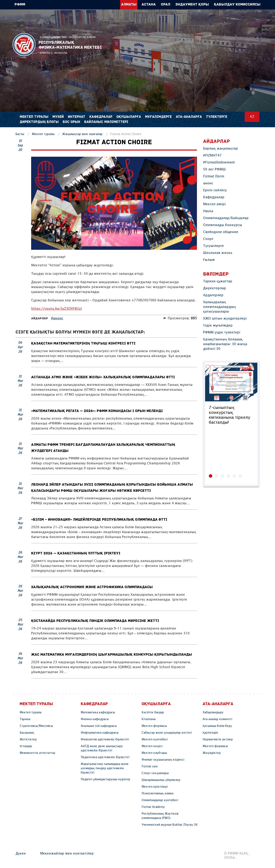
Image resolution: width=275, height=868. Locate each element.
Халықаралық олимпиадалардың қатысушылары (219, 307)
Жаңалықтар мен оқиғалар (82, 134)
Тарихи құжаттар (218, 281)
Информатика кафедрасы (100, 733)
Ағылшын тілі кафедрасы (99, 726)
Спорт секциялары (155, 773)
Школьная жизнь (218, 253)
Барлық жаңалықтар (220, 149)
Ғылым (209, 260)
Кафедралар (214, 197)
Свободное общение (221, 232)
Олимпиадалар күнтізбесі (160, 800)
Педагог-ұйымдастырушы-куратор (105, 779)
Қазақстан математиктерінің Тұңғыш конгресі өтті (83, 344)
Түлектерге (217, 117)
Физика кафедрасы (95, 719)
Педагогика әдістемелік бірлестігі (105, 757)
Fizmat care (150, 767)
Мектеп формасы (154, 726)
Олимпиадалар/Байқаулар (226, 218)
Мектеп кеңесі (152, 746)
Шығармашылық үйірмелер (161, 780)
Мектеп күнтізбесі (155, 740)
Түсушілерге (213, 246)
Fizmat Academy (153, 807)
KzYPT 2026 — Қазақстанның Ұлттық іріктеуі (76, 553)
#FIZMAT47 (212, 156)
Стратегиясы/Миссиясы (36, 726)
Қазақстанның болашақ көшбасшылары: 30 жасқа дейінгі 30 (225, 344)
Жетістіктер (28, 740)
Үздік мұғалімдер (218, 326)
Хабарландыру (213, 713)
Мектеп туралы (43, 134)
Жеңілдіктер (212, 753)
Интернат (77, 117)
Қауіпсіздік (210, 733)
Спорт (208, 239)
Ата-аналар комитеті (217, 719)
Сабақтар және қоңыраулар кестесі (167, 733)
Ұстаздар (26, 746)
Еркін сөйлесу (215, 190)
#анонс (57, 318)
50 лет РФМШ (214, 169)
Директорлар (215, 288)
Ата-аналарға (189, 117)
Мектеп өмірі (214, 204)
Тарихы (25, 719)
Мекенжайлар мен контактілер (67, 854)
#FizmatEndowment (219, 163)
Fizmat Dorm (214, 176)
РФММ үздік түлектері (222, 333)
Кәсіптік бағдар (153, 713)
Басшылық (27, 733)
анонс (208, 183)
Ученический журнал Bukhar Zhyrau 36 (170, 825)
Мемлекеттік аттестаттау (37, 753)
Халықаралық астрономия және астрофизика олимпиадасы (92, 587)
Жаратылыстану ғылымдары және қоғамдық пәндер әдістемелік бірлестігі (105, 768)
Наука (208, 211)
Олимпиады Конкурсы (223, 225)
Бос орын (71, 122)
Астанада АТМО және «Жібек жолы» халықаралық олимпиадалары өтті (103, 377)
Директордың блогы (39, 122)
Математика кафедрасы (98, 713)
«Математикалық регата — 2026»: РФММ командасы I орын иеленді (97, 411)
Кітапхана (149, 719)
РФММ (24, 46)
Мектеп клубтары (154, 753)
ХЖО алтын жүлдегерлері (225, 319)
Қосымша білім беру (217, 726)
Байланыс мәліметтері (106, 122)
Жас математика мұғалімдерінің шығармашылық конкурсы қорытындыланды (112, 655)
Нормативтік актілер (218, 740)
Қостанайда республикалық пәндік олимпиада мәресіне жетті (95, 621)
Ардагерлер (213, 295)
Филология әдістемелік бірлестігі (105, 740)
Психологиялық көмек (158, 794)
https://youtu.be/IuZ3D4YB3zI (56, 309)
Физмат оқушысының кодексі (163, 760)
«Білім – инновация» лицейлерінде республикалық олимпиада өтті (99, 520)
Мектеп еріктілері (155, 787)
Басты (20, 134)
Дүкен (21, 854)
